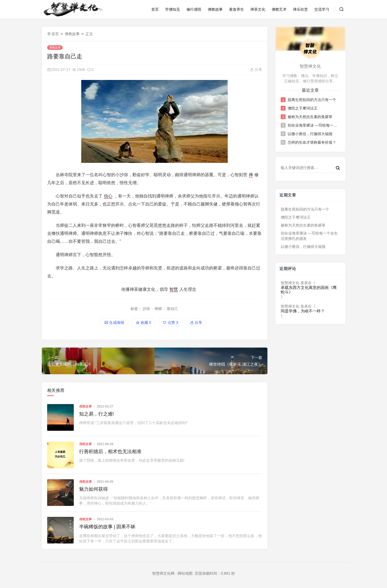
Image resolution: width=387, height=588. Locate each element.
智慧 (174, 289)
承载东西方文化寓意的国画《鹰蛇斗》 (309, 290)
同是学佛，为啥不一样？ (303, 311)
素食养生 (237, 9)
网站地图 (185, 573)
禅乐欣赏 (300, 9)
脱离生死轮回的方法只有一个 (312, 100)
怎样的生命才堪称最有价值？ (312, 142)
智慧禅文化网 (163, 573)
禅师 (158, 309)
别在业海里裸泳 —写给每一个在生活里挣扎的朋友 (313, 125)
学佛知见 (173, 9)
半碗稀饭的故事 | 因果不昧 (107, 527)
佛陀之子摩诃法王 (303, 108)
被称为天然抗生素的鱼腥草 (310, 117)
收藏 (144, 323)
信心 (108, 196)
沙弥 (146, 309)
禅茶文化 (258, 9)
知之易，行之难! (97, 414)
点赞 (170, 323)
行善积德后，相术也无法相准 (110, 452)
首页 (155, 9)
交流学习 (322, 9)
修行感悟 (194, 9)
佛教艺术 (279, 9)
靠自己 (172, 309)
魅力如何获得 (93, 489)
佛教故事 (215, 9)
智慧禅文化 (290, 283)
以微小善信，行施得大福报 (310, 134)
